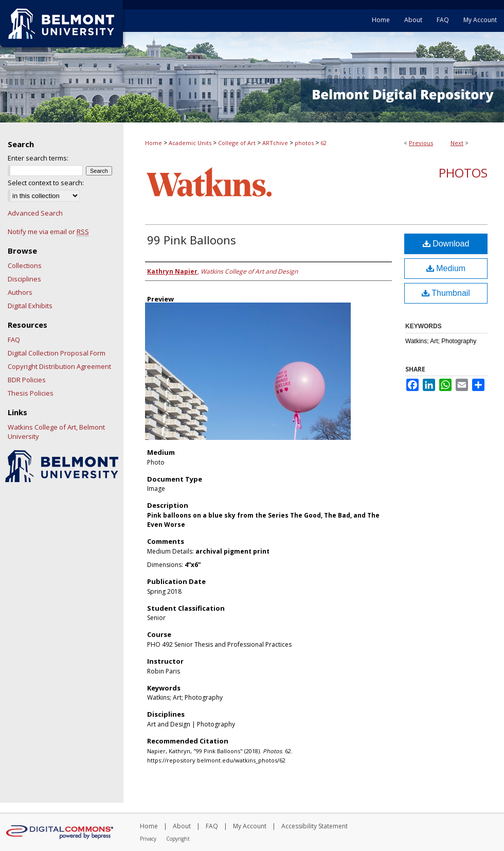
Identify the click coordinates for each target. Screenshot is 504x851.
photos (304, 143)
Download (446, 244)
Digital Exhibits (30, 306)
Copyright (178, 839)
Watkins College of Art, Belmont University (56, 432)
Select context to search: (46, 183)
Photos (463, 173)
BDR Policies (27, 380)
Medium (446, 268)
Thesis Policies (31, 393)
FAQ (14, 340)
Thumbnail (446, 293)
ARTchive (275, 143)
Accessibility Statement (314, 826)
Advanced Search (35, 213)
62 (323, 143)
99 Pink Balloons (192, 240)
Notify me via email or (48, 232)
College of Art (237, 143)
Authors (20, 292)
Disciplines (24, 279)
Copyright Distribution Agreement (59, 366)
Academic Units (190, 143)
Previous (421, 143)
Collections (25, 265)
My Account (250, 826)
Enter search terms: (38, 158)
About (182, 826)
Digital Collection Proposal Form (57, 353)
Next (457, 143)
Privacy (148, 839)
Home (154, 143)
